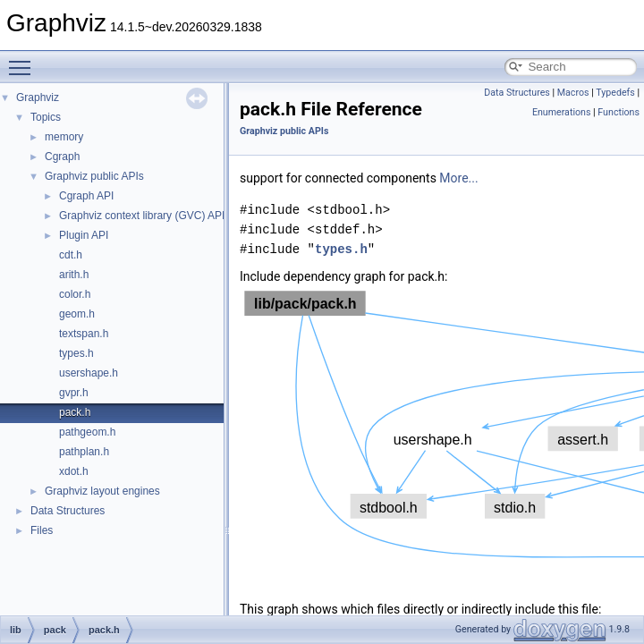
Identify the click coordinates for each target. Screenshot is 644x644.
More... (458, 178)
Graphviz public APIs (94, 176)
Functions (619, 112)
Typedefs (615, 93)
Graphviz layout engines (102, 491)
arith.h (74, 275)
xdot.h (74, 471)
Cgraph (62, 157)
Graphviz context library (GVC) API (142, 216)
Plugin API (84, 235)
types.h (76, 353)
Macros (573, 93)
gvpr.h (74, 393)
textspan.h (84, 334)
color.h (75, 294)
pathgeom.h (87, 432)
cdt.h (71, 255)
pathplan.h (84, 452)
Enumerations (562, 112)
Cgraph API (86, 196)
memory (64, 137)
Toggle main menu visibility (24, 60)
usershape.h (89, 373)
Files (42, 530)
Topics (46, 117)
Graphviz (38, 97)
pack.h (75, 412)
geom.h (77, 314)
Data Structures (68, 511)
